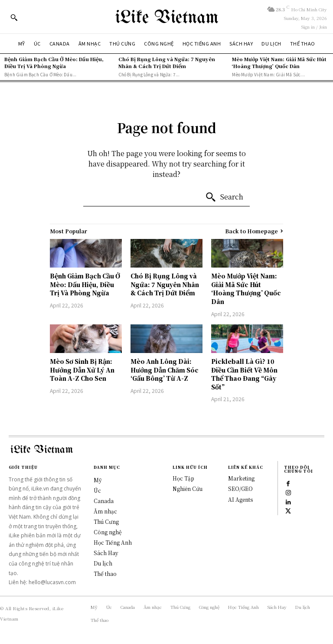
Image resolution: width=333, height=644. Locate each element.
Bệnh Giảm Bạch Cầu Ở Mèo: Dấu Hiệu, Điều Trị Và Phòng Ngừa (54, 62)
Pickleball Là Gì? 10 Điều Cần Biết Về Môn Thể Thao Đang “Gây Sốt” (244, 374)
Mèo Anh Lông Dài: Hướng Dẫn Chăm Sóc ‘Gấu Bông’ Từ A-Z (165, 370)
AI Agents (240, 499)
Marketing (241, 478)
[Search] (224, 197)
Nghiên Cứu (188, 489)
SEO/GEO (240, 489)
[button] (14, 17)
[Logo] (166, 17)
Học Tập (183, 478)
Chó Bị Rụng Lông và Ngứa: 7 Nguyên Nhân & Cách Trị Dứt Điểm (167, 62)
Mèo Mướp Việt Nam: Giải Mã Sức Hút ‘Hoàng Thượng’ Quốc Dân (279, 62)
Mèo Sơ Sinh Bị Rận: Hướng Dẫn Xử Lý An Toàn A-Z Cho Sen (82, 370)
